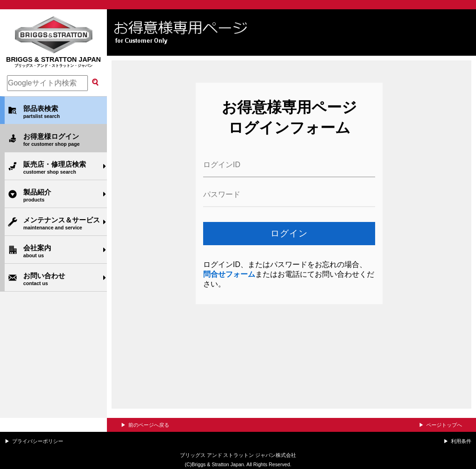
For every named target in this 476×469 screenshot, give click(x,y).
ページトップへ (444, 425)
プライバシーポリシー (38, 441)
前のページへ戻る (149, 425)
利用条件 (461, 441)
